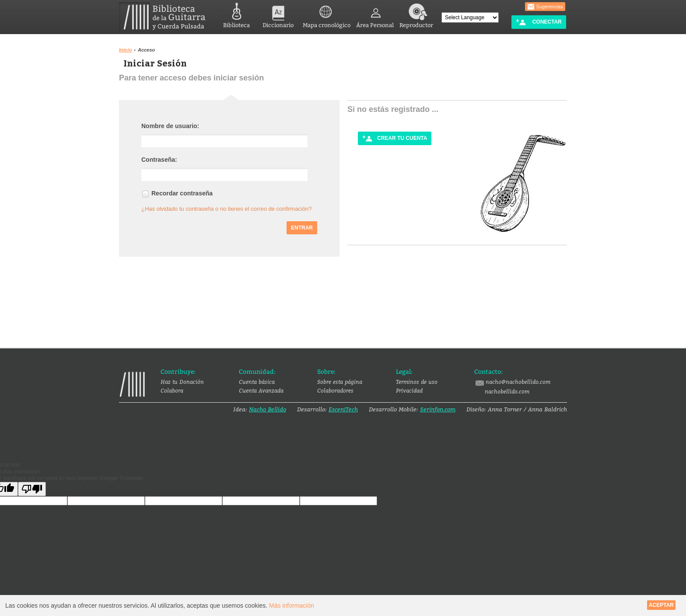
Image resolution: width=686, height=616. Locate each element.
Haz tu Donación (182, 382)
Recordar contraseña (182, 193)
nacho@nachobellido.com (512, 382)
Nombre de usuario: (170, 126)
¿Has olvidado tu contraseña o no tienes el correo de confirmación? (227, 209)
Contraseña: (159, 160)
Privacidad (409, 390)
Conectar (539, 22)
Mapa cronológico (327, 14)
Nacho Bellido (268, 409)
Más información (292, 606)
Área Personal (375, 14)
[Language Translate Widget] (470, 17)
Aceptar (661, 605)
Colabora (172, 390)
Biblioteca (236, 14)
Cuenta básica (257, 382)
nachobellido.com (507, 391)
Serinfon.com (438, 409)
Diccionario (278, 14)
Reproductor (416, 14)
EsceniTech (343, 409)
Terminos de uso (417, 382)
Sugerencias (545, 7)
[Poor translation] (32, 489)
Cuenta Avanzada (261, 390)
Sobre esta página (340, 382)
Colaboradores (335, 390)
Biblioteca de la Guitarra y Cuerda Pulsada (166, 17)
